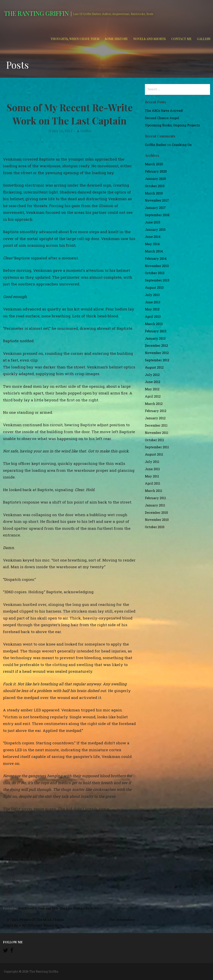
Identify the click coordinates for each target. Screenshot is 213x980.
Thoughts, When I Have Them (75, 39)
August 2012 (154, 367)
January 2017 (155, 208)
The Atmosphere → (124, 920)
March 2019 (154, 193)
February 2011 (155, 498)
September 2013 (157, 280)
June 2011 (152, 469)
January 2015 (155, 229)
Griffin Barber (156, 145)
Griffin (86, 131)
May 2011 (152, 476)
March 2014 (154, 251)
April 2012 (153, 396)
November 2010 (157, 520)
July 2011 (152, 462)
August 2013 (154, 287)
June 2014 (153, 237)
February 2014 (156, 258)
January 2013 (155, 338)
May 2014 (152, 244)
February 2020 (156, 171)
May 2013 (152, 309)
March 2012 (154, 404)
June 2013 (153, 302)
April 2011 (153, 483)
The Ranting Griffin (36, 13)
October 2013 (155, 273)
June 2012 (153, 382)
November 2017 (157, 200)
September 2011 (157, 447)
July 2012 (152, 375)
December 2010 (156, 512)
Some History (116, 39)
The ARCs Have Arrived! (164, 111)
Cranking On (182, 145)
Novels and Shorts (150, 39)
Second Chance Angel (162, 118)
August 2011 (154, 454)
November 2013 (157, 266)
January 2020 (155, 179)
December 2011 (156, 425)
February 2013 (156, 331)
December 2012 (156, 345)
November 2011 (157, 433)
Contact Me (181, 39)
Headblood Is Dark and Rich (38, 908)
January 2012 (155, 418)
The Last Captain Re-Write (79, 908)
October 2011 (154, 440)
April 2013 (153, 316)
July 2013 (152, 295)
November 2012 (157, 353)
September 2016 (157, 215)
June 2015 (153, 222)
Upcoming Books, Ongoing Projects (172, 125)
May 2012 (152, 389)
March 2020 (154, 164)
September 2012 (157, 360)
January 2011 (155, 505)
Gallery (204, 39)
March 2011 (154, 491)
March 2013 (154, 324)
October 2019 (155, 186)
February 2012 (156, 411)
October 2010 (155, 527)
